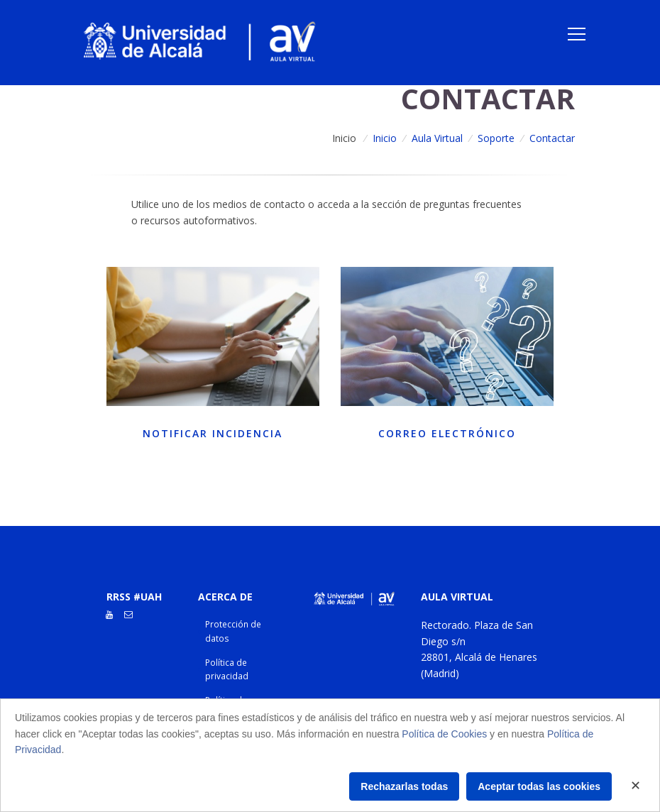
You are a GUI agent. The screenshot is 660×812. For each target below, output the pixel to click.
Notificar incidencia (213, 433)
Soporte (496, 138)
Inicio (344, 138)
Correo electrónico (447, 433)
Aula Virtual (437, 138)
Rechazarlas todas (404, 786)
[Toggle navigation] (577, 34)
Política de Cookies (444, 734)
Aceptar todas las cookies (539, 786)
